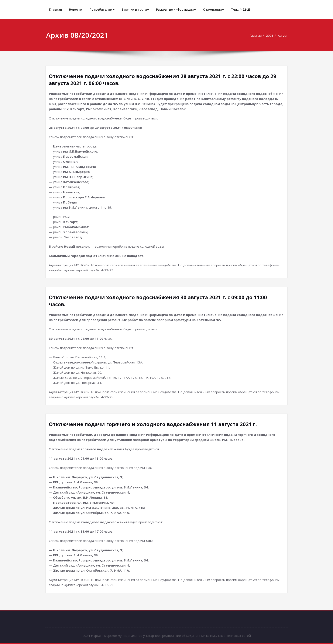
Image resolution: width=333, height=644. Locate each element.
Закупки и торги (135, 9)
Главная (55, 9)
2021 (270, 35)
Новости (76, 9)
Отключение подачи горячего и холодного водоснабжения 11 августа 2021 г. (153, 424)
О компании (213, 9)
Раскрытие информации (176, 9)
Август (283, 35)
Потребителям (102, 9)
